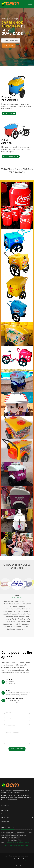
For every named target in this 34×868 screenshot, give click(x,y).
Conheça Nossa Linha (11, 156)
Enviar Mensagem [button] (17, 749)
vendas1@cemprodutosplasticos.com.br (17, 843)
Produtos (4, 814)
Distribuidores (5, 817)
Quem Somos (5, 810)
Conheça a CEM (9, 113)
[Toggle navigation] (30, 4)
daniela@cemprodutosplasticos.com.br (17, 845)
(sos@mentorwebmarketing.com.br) (17, 861)
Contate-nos (5, 821)
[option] (17, 584)
